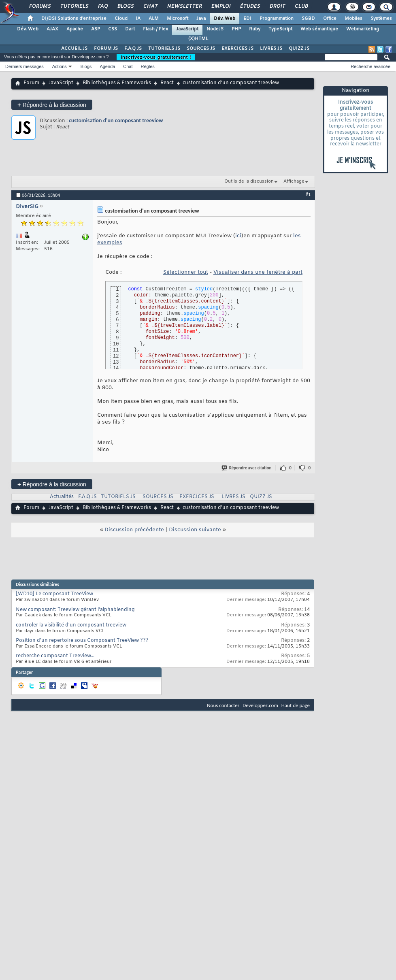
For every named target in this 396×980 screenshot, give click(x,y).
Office (330, 19)
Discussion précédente (134, 530)
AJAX (52, 29)
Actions (60, 66)
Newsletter (184, 6)
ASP (96, 29)
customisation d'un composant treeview (116, 120)
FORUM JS (106, 49)
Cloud (121, 19)
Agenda (107, 66)
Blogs (125, 6)
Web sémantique (319, 29)
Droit (277, 6)
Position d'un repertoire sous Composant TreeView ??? (82, 641)
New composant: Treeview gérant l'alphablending (75, 610)
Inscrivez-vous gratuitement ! (156, 57)
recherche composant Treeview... (55, 656)
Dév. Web (225, 19)
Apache (75, 29)
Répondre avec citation (247, 468)
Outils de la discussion (249, 181)
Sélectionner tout (186, 272)
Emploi (220, 6)
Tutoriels (74, 6)
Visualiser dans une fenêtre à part (258, 272)
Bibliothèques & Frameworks (117, 83)
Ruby (255, 29)
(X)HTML (198, 39)
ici (238, 236)
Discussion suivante (195, 530)
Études (250, 6)
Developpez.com (260, 705)
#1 (308, 194)
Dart (130, 29)
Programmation (277, 19)
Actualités (62, 497)
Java (201, 19)
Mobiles (353, 19)
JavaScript (187, 29)
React (167, 83)
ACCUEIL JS (74, 49)
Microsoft (178, 19)
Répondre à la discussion (52, 105)
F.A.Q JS (133, 49)
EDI (247, 19)
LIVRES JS (271, 49)
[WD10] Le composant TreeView (54, 594)
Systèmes (381, 19)
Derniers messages (24, 66)
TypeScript (280, 29)
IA (138, 19)
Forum (31, 83)
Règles (148, 66)
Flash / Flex (155, 29)
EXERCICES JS (237, 49)
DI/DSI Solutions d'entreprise (74, 19)
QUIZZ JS (299, 49)
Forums (39, 6)
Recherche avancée (370, 66)
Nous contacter (223, 705)
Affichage (294, 181)
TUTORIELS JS (164, 49)
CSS (113, 29)
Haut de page (296, 705)
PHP (236, 29)
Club (301, 6)
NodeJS (215, 29)
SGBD (308, 19)
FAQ (102, 6)
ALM (154, 19)
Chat (150, 6)
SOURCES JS (201, 49)
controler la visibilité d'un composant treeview (71, 625)
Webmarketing (363, 29)
